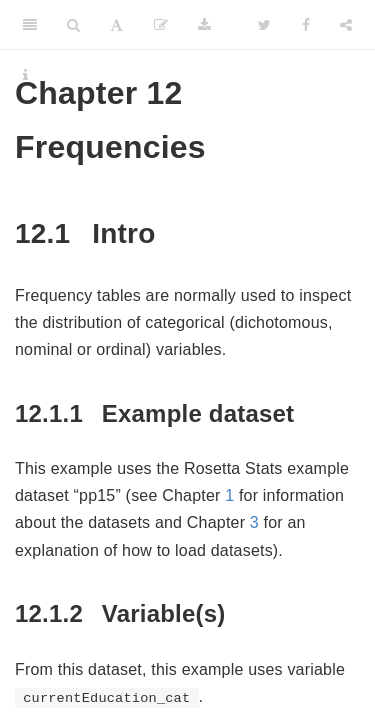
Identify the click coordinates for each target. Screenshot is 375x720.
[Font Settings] (116, 25)
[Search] (73, 25)
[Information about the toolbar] (25, 75)
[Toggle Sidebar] (30, 25)
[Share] (346, 25)
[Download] (204, 25)
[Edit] (161, 25)
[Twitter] (264, 25)
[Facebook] (306, 25)
